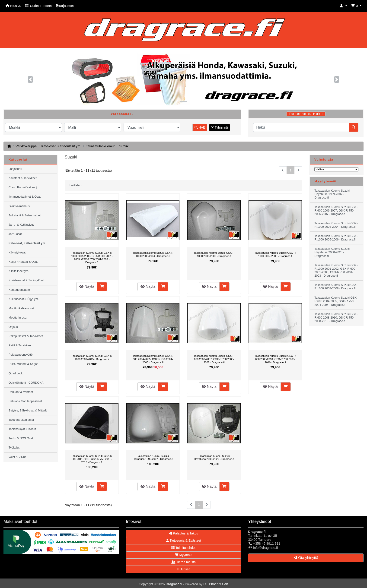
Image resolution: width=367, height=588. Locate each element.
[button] (343, 6)
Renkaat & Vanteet (21, 392)
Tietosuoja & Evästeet (183, 541)
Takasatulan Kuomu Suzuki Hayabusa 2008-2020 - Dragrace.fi (214, 458)
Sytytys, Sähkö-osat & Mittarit (28, 411)
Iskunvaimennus (19, 206)
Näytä (87, 286)
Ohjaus (13, 327)
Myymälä (184, 555)
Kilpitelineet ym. (19, 271)
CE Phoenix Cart (216, 584)
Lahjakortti (15, 169)
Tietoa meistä (183, 562)
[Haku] (301, 127)
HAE (200, 127)
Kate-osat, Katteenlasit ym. (61, 146)
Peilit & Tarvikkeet (20, 345)
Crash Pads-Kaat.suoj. (23, 187)
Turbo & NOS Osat (21, 438)
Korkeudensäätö (19, 290)
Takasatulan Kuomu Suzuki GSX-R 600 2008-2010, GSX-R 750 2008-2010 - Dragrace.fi (275, 359)
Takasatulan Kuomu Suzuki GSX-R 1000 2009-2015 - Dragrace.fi (92, 357)
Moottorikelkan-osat (21, 308)
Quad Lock (16, 373)
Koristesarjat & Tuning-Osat (26, 280)
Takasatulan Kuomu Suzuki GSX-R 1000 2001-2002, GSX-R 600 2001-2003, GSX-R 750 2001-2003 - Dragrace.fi (92, 258)
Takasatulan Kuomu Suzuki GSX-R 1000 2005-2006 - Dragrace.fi (214, 254)
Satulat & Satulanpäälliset (25, 401)
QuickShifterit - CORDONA (26, 383)
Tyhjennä (219, 127)
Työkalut (14, 448)
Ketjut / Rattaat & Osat (23, 262)
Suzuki (124, 146)
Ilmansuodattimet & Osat (25, 197)
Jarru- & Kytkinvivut (21, 225)
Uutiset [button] (183, 569)
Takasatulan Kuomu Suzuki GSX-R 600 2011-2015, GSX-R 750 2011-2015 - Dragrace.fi (92, 459)
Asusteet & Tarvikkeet (23, 178)
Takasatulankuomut (100, 146)
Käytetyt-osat (17, 253)
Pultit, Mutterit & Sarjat (23, 364)
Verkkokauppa (26, 146)
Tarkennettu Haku (306, 114)
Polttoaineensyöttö (21, 355)
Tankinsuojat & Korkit (22, 429)
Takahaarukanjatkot (21, 420)
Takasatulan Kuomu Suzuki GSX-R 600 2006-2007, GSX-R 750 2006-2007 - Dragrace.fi (214, 359)
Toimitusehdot (183, 548)
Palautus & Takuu (183, 533)
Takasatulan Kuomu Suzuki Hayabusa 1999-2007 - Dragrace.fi (153, 458)
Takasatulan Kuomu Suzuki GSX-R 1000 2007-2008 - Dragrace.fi (275, 254)
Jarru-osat (15, 234)
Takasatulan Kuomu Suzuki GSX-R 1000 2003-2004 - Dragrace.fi (153, 254)
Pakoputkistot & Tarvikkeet (26, 336)
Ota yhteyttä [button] (306, 558)
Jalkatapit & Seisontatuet (25, 215)
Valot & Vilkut (17, 457)
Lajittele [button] (75, 185)
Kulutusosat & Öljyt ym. (24, 299)
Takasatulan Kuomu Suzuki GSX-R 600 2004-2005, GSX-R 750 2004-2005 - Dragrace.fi (153, 359)
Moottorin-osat (18, 318)
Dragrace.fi (174, 584)
